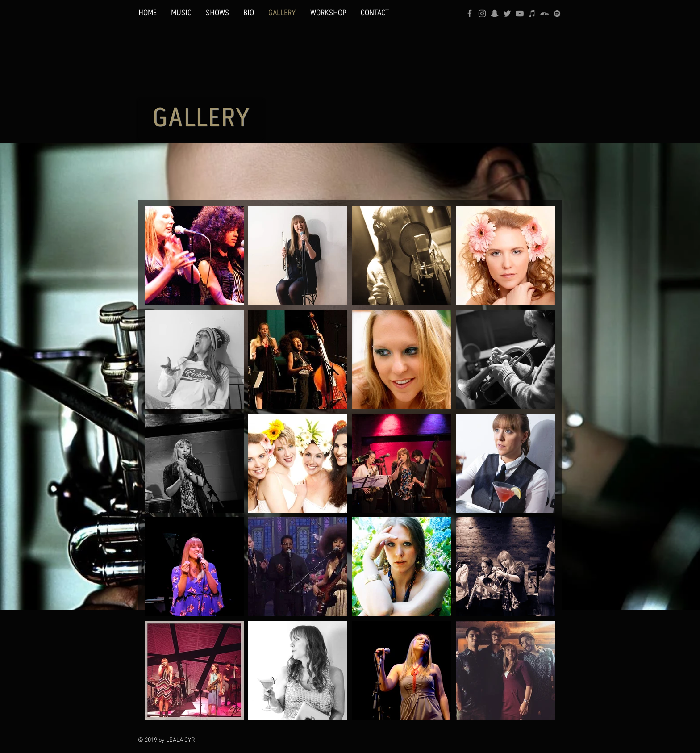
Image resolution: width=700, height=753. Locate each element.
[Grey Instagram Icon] (482, 13)
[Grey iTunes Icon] (532, 13)
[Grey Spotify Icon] (557, 13)
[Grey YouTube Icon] (520, 13)
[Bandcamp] (545, 13)
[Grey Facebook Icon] (470, 13)
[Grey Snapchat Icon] (495, 13)
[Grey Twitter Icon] (507, 13)
